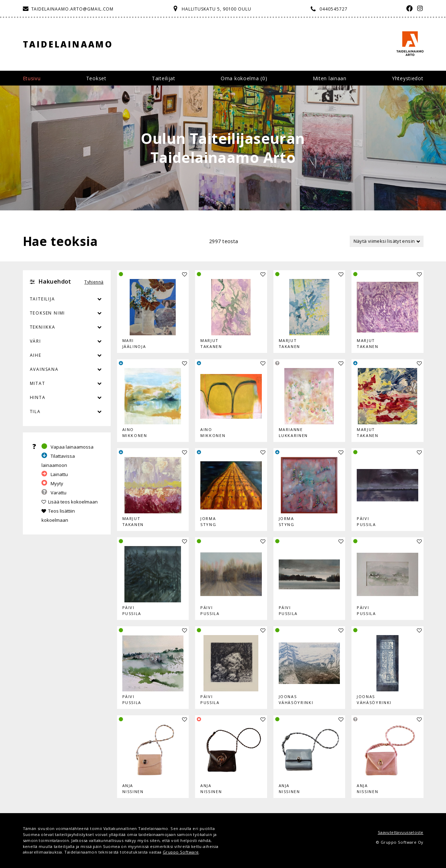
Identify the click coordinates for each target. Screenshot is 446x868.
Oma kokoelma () (244, 78)
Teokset (96, 78)
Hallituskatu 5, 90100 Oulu (216, 9)
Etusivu (32, 78)
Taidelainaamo (68, 44)
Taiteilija (43, 299)
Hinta (38, 397)
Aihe (36, 355)
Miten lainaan (330, 78)
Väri (67, 341)
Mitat (38, 383)
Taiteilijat (164, 78)
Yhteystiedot (408, 78)
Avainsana (44, 369)
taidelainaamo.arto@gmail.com (73, 9)
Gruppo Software (181, 852)
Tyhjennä (94, 282)
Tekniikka (43, 327)
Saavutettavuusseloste (401, 832)
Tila (35, 411)
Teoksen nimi (48, 313)
